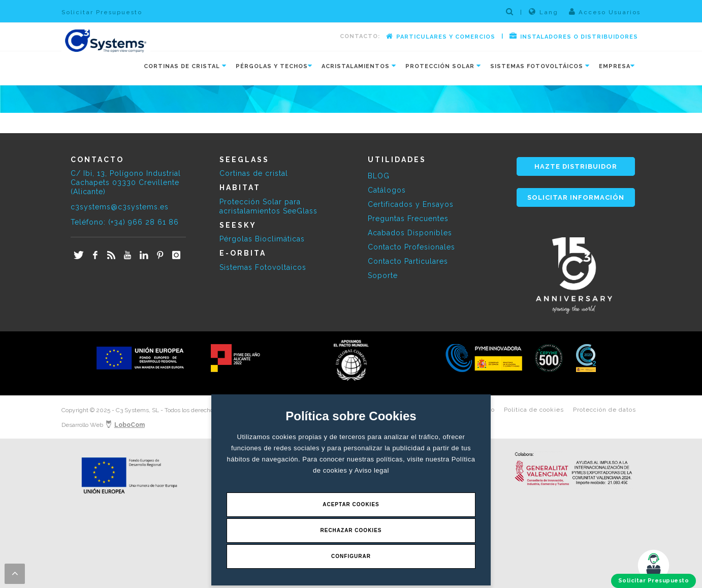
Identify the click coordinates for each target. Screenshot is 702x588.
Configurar (351, 556)
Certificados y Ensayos (411, 204)
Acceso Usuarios (605, 12)
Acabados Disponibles (410, 233)
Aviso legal (372, 470)
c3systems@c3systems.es (120, 207)
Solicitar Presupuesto (102, 12)
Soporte (383, 275)
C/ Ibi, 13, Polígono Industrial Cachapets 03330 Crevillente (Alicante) (126, 182)
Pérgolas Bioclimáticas (262, 239)
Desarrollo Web (103, 425)
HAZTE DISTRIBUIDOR (576, 166)
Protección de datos (604, 410)
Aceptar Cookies (351, 504)
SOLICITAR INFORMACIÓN (576, 197)
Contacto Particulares (408, 261)
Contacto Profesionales (411, 247)
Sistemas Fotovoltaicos (263, 267)
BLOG (379, 176)
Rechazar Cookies (351, 530)
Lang (544, 12)
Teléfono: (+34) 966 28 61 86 (125, 222)
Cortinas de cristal (254, 173)
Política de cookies (534, 410)
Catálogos (387, 190)
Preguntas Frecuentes (408, 219)
